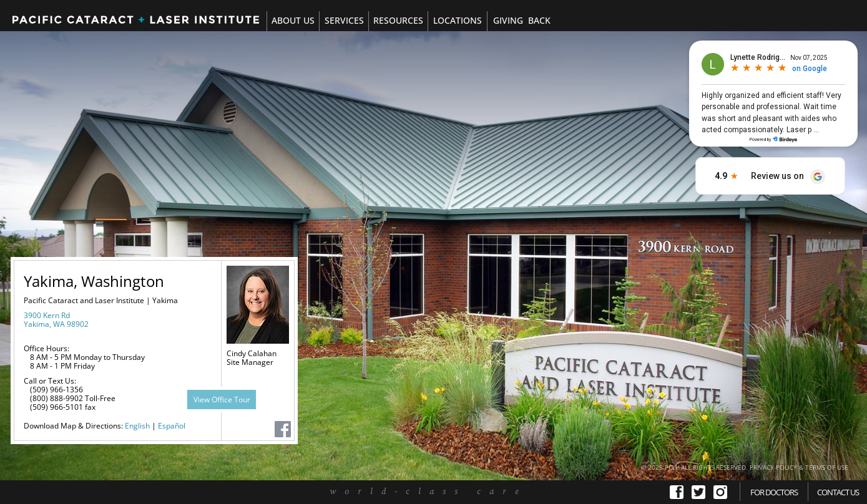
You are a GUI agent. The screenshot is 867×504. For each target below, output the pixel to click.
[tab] (344, 21)
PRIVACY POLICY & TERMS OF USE (799, 467)
